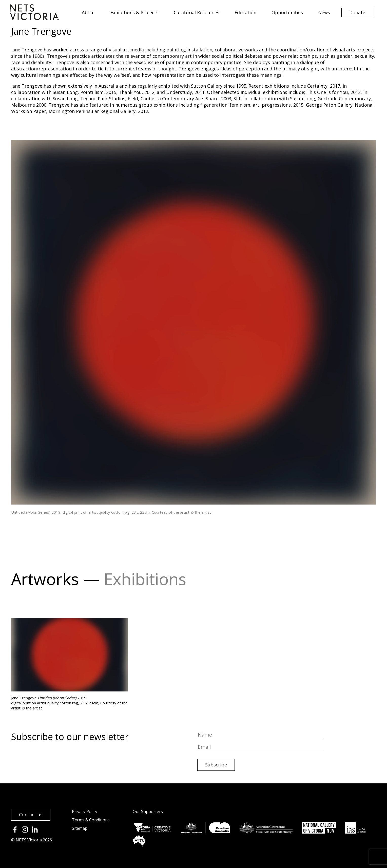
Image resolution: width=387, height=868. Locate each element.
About (89, 12)
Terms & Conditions (91, 820)
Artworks (45, 579)
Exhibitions (145, 579)
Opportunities (287, 12)
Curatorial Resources (197, 12)
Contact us (31, 815)
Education (245, 12)
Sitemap (80, 828)
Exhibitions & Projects (134, 12)
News (324, 12)
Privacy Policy (85, 812)
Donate (357, 12)
